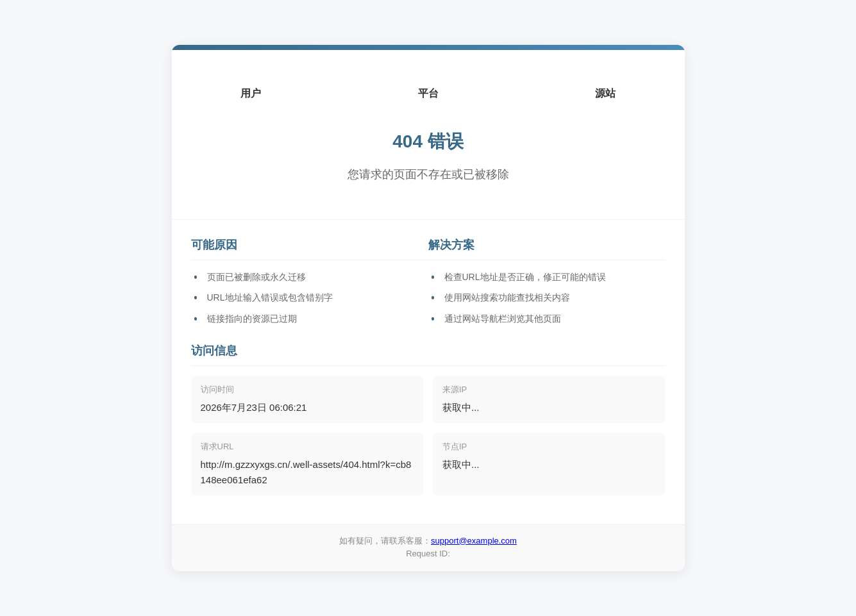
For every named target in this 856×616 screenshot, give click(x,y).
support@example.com (474, 541)
